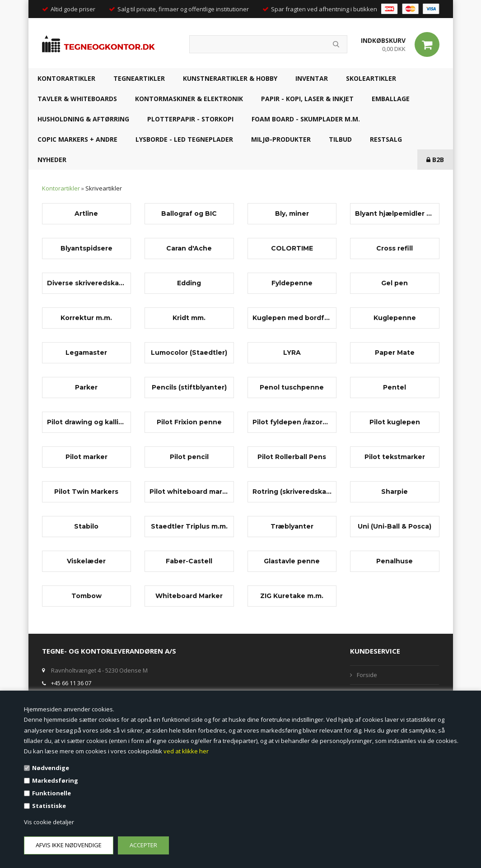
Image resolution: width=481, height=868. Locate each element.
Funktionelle (51, 793)
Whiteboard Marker (189, 596)
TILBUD (340, 139)
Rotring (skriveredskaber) (292, 492)
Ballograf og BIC (189, 214)
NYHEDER (52, 160)
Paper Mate (395, 353)
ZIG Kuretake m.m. (292, 596)
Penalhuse (395, 561)
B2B (435, 160)
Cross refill (395, 248)
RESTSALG (386, 139)
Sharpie (395, 492)
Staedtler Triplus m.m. (189, 526)
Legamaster (86, 353)
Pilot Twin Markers (86, 492)
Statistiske (49, 806)
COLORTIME (292, 248)
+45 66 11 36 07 (71, 683)
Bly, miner (292, 214)
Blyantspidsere (86, 248)
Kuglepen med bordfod (292, 318)
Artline (86, 214)
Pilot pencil (189, 457)
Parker (86, 387)
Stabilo (86, 526)
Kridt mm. (189, 318)
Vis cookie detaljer (49, 822)
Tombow (86, 596)
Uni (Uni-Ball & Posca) (395, 526)
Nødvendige (51, 768)
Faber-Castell (189, 561)
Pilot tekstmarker (395, 457)
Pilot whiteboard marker (189, 492)
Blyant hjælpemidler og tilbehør (395, 214)
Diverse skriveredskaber (87, 283)
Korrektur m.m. (86, 318)
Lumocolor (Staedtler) (189, 353)
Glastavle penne (292, 561)
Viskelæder (86, 561)
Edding (189, 283)
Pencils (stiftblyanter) (189, 387)
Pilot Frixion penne (189, 422)
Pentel (395, 387)
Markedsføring (55, 780)
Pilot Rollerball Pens (292, 457)
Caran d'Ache (189, 248)
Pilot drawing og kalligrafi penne (87, 422)
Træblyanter (292, 526)
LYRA (292, 353)
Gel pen (395, 283)
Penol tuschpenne (292, 387)
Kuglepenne (395, 318)
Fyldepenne (292, 283)
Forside (367, 675)
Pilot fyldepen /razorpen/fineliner (292, 422)
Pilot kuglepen (395, 422)
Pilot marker (86, 457)
